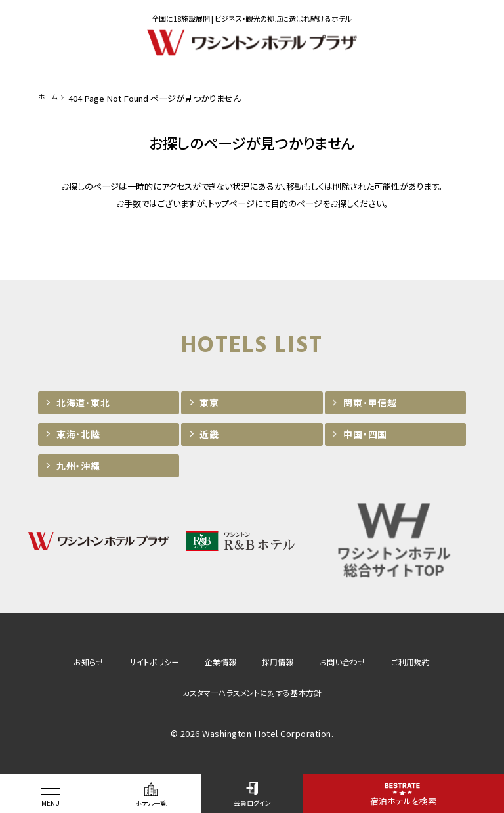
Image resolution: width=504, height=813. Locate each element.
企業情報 (220, 662)
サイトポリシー (154, 662)
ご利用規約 (410, 662)
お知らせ (89, 662)
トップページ (231, 203)
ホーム (50, 98)
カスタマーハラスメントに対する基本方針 (252, 692)
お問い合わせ (342, 662)
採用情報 (278, 662)
